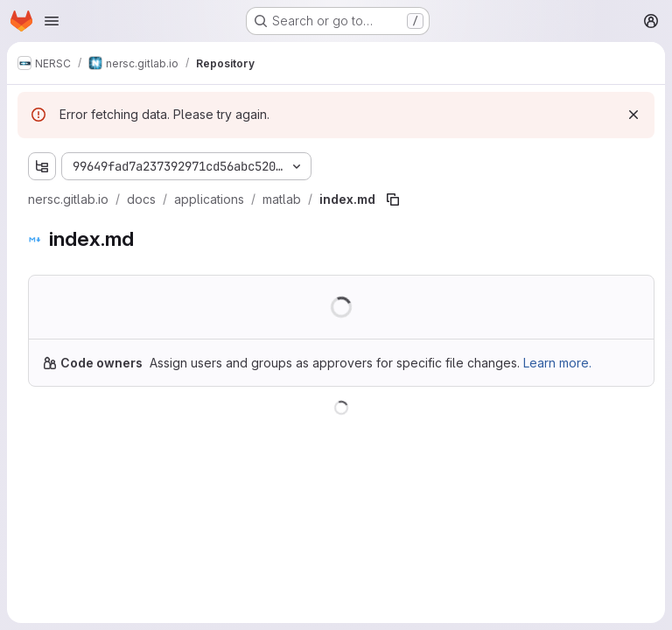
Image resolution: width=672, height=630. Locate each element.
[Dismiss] (633, 115)
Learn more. (557, 363)
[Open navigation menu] (52, 21)
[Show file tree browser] (42, 166)
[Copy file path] (393, 199)
